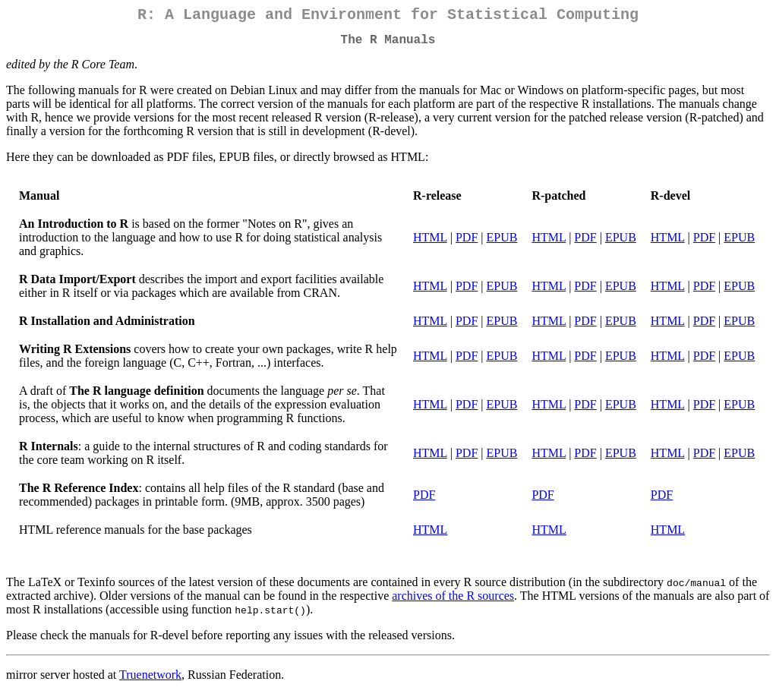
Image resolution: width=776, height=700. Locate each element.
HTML (430, 243)
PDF (467, 243)
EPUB (502, 243)
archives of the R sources (453, 602)
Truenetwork (150, 681)
